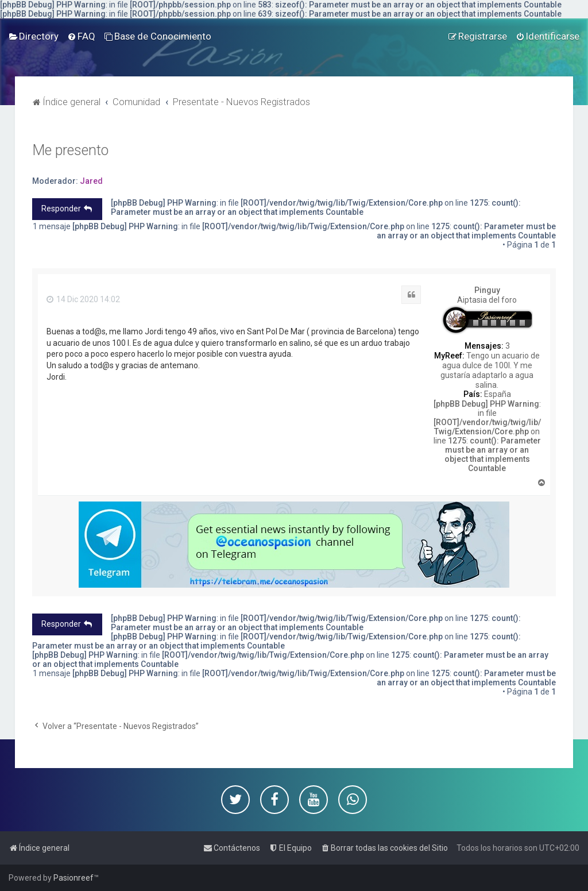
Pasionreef (73, 878)
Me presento (70, 150)
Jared (91, 181)
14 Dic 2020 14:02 (83, 299)
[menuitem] (34, 36)
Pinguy (487, 290)
